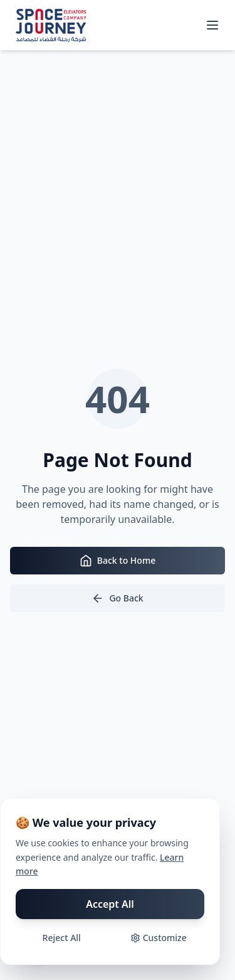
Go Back (117, 598)
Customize (159, 938)
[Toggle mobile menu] (212, 25)
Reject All (62, 938)
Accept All (110, 904)
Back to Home (118, 561)
